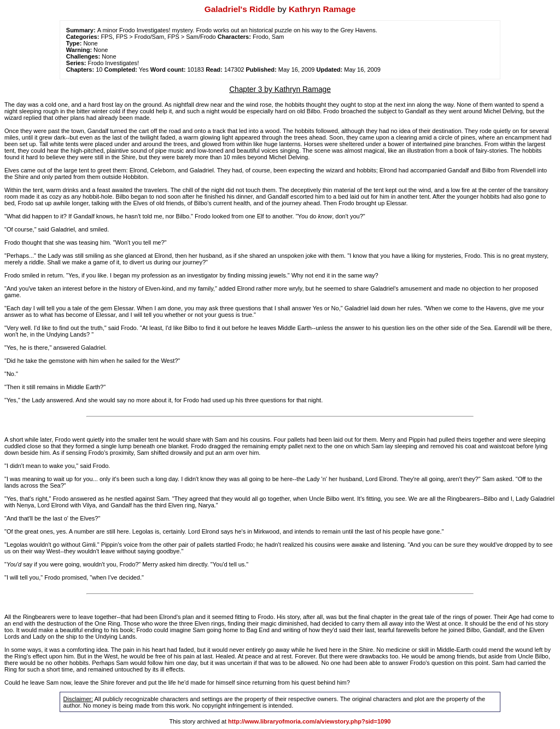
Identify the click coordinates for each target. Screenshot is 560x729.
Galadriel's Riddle (240, 9)
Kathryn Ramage (322, 9)
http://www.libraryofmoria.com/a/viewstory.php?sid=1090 (309, 721)
